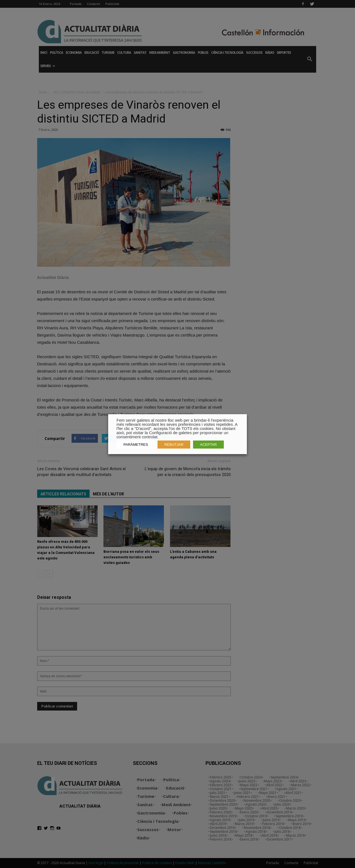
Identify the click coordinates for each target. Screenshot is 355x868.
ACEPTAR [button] (208, 445)
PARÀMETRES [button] (136, 445)
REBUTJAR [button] (174, 445)
